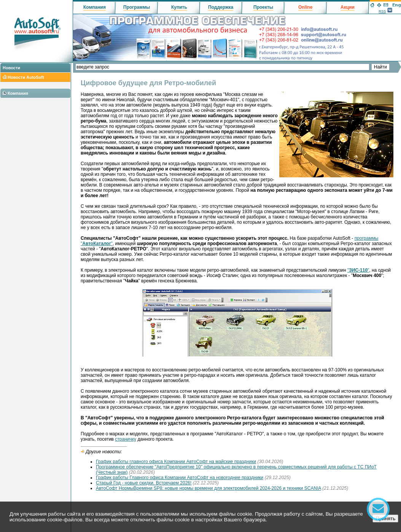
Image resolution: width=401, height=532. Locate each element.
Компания (18, 93)
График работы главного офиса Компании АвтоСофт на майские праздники (176, 462)
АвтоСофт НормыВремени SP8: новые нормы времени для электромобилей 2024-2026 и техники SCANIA (208, 488)
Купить (179, 7)
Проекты (263, 7)
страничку (126, 439)
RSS (382, 11)
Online (305, 7)
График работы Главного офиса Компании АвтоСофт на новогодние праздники (180, 478)
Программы (137, 7)
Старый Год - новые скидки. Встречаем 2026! (144, 483)
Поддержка (221, 7)
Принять (385, 518)
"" (358, 270)
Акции (348, 7)
